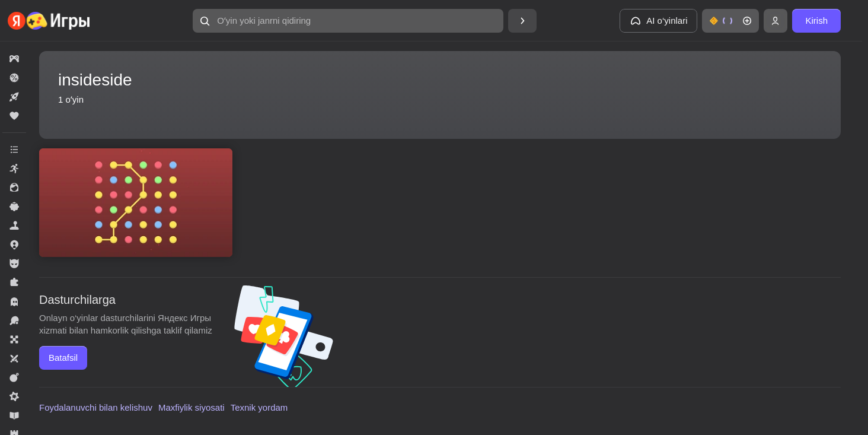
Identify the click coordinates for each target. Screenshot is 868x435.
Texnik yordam (259, 407)
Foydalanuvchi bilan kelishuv (96, 407)
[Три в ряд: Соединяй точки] (136, 203)
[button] (348, 21)
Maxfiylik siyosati (192, 407)
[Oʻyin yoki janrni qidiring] (348, 21)
